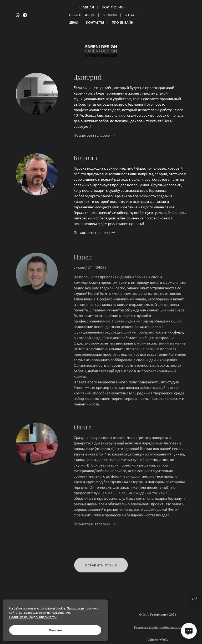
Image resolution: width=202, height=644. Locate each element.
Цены (73, 22)
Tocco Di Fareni (81, 15)
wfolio (164, 642)
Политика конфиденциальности (158, 629)
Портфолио (113, 7)
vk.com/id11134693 (90, 269)
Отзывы (110, 15)
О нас (130, 15)
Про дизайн (123, 22)
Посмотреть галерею (92, 135)
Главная (86, 7)
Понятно (55, 630)
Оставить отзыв (101, 567)
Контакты (95, 22)
